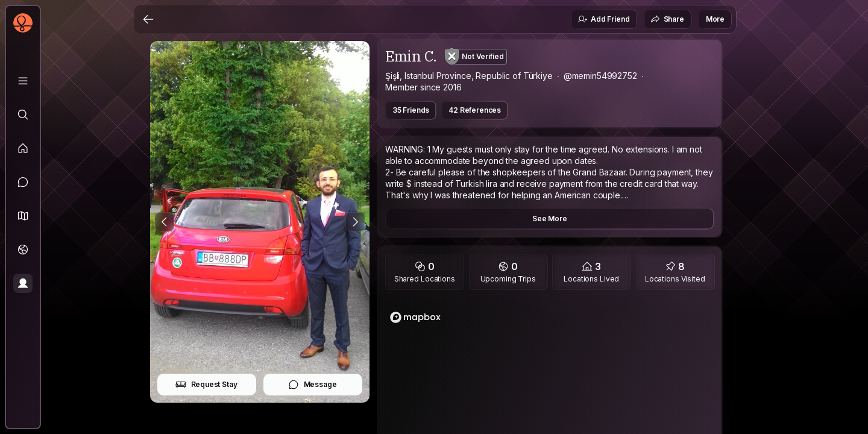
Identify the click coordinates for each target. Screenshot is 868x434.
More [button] (715, 19)
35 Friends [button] (411, 110)
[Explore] (23, 115)
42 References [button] (475, 110)
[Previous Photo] (165, 222)
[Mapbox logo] (415, 317)
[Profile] (23, 283)
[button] (23, 216)
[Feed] (23, 148)
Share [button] (667, 19)
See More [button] (550, 219)
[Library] (23, 81)
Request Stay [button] (206, 385)
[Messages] (23, 182)
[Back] (148, 19)
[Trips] (23, 250)
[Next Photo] (355, 222)
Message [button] (313, 385)
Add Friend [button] (603, 19)
